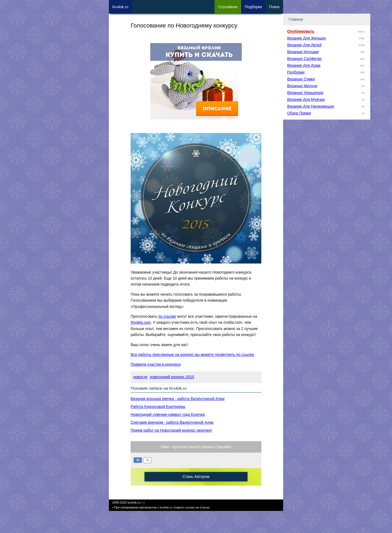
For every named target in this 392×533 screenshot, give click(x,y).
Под (253, 7)
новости (140, 377)
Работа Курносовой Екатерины (158, 407)
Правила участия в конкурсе (156, 364)
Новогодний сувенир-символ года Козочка (168, 414)
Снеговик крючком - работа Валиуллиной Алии (172, 422)
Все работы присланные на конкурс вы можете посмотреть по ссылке (192, 355)
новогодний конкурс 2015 (172, 377)
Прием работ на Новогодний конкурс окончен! (171, 430)
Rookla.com (141, 322)
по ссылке (167, 316)
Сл (228, 7)
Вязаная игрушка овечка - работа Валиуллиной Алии (178, 399)
